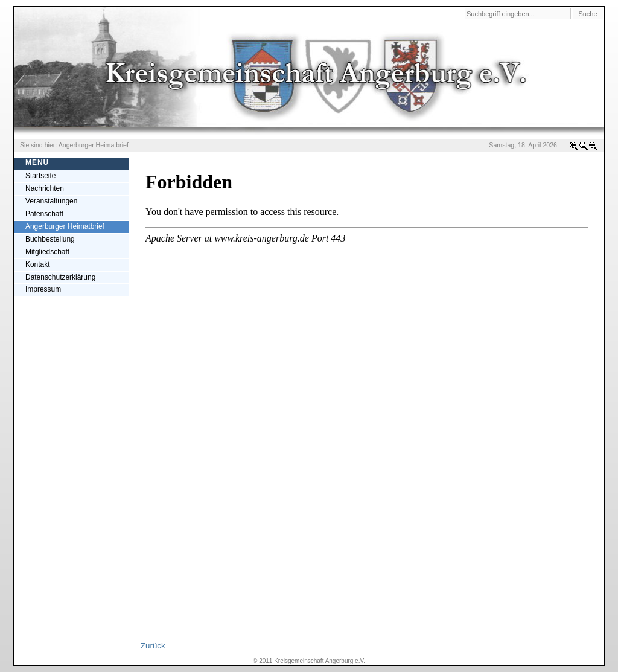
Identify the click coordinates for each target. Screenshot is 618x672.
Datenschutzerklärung (60, 277)
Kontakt (38, 264)
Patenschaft (44, 214)
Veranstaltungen (51, 201)
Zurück (153, 646)
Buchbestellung (50, 239)
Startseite (41, 176)
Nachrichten (45, 188)
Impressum (43, 289)
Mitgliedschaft (47, 252)
